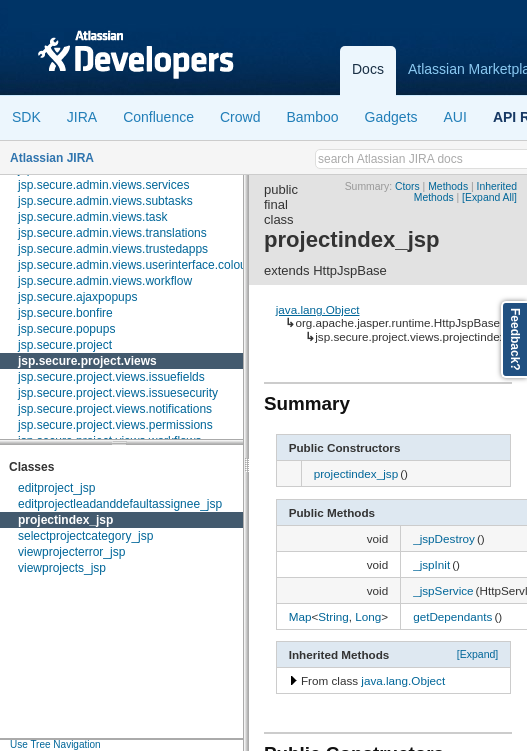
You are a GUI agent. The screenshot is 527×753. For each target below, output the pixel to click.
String (333, 616)
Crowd (240, 117)
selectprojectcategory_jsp (85, 536)
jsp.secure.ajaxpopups (77, 297)
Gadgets (391, 117)
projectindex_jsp (65, 520)
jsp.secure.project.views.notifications (115, 409)
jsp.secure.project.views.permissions (115, 425)
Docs (368, 69)
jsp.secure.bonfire (65, 313)
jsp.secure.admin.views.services (103, 185)
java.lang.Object (318, 309)
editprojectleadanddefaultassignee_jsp (120, 504)
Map (300, 616)
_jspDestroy (444, 538)
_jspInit (431, 564)
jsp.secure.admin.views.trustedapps (113, 249)
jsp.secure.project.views (87, 361)
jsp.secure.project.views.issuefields (111, 377)
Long (368, 616)
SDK (26, 117)
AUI (455, 117)
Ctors (407, 186)
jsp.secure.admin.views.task (92, 217)
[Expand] (478, 654)
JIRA (82, 117)
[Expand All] (489, 197)
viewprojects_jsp (62, 568)
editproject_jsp (56, 488)
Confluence (158, 117)
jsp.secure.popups (66, 329)
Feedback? (515, 339)
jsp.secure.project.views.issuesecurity (118, 393)
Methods (448, 186)
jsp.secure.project (65, 345)
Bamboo (312, 117)
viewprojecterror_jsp (71, 552)
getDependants (452, 616)
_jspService (443, 590)
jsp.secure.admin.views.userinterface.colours (137, 265)
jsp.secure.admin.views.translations (112, 233)
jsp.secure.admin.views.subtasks (105, 201)
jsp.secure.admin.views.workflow (105, 281)
